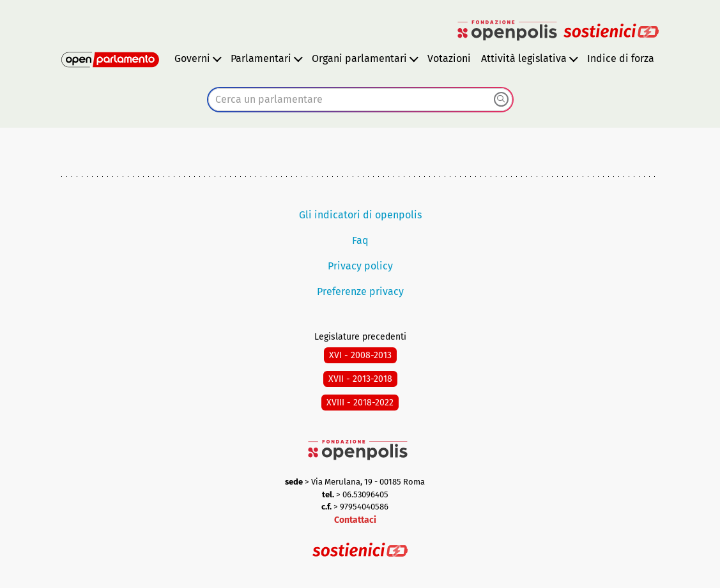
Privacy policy (360, 266)
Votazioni (449, 58)
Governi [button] (192, 58)
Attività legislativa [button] (524, 58)
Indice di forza (621, 58)
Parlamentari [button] (261, 58)
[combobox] (360, 100)
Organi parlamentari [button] (359, 58)
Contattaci (355, 520)
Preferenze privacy (360, 291)
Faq (360, 240)
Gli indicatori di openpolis (360, 215)
